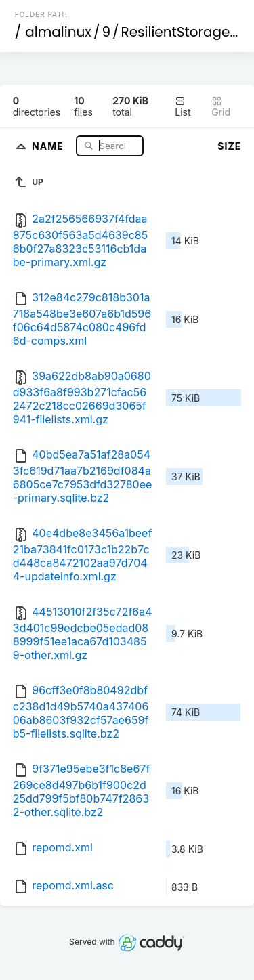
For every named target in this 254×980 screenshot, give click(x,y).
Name (49, 145)
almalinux (58, 32)
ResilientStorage (176, 32)
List (183, 107)
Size (229, 146)
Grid (221, 107)
